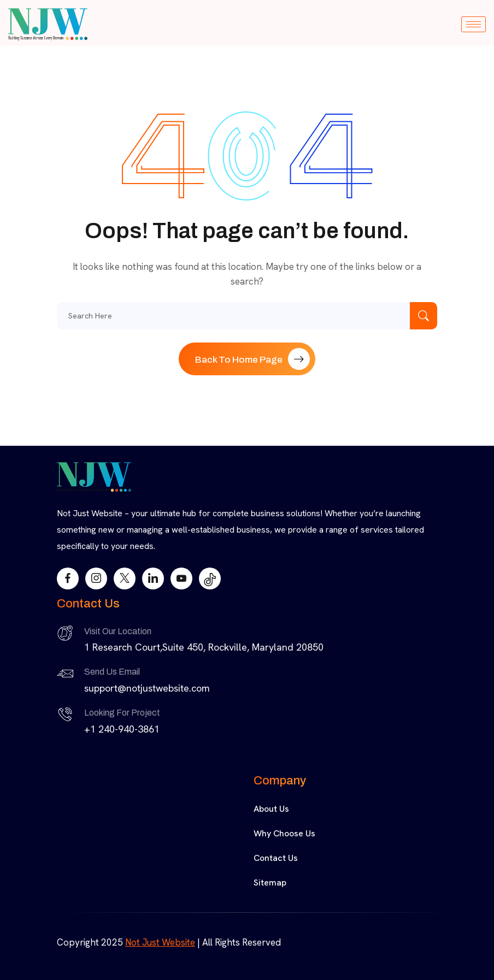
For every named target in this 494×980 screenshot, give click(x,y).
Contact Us (276, 858)
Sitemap (270, 882)
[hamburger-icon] (474, 24)
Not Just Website (160, 942)
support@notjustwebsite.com (147, 688)
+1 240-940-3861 (122, 729)
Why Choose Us (284, 833)
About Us (271, 809)
